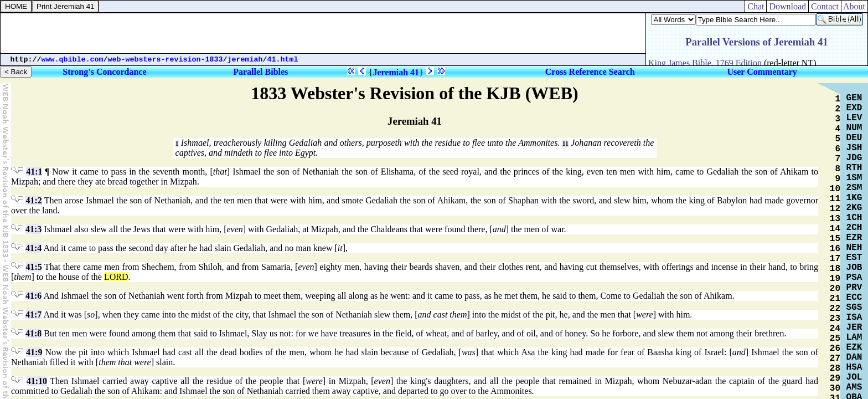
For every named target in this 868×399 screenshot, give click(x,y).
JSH (854, 148)
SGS (854, 308)
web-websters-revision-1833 (166, 60)
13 (835, 219)
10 (835, 189)
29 (835, 378)
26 (835, 349)
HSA (854, 367)
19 (835, 279)
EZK (854, 347)
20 (835, 289)
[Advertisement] (323, 33)
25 (835, 339)
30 (835, 388)
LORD (116, 277)
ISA (854, 318)
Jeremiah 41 (396, 72)
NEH (854, 248)
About (854, 6)
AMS (854, 387)
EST (854, 258)
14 (835, 229)
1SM (854, 178)
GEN (854, 98)
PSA (854, 278)
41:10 (37, 381)
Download (787, 6)
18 (835, 269)
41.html (283, 60)
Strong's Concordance (104, 72)
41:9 (34, 352)
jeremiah (245, 60)
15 (835, 239)
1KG (854, 198)
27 (835, 359)
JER (854, 328)
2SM (854, 188)
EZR (854, 238)
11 (565, 144)
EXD (854, 108)
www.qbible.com (73, 60)
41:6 (33, 296)
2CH (854, 228)
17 (835, 259)
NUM (854, 128)
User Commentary (762, 72)
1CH (854, 218)
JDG (854, 158)
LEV (854, 118)
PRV (854, 288)
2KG (854, 208)
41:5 (33, 267)
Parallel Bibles (260, 72)
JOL (854, 377)
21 (835, 299)
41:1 (34, 172)
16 (835, 249)
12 (835, 209)
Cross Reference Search (590, 72)
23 (835, 319)
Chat (756, 6)
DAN (854, 357)
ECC (854, 298)
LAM (854, 337)
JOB (854, 268)
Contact (825, 6)
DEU (854, 138)
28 (835, 369)
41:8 (33, 333)
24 (835, 329)
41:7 (33, 314)
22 (835, 309)
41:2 (33, 200)
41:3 (33, 229)
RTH (854, 168)
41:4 (33, 248)
